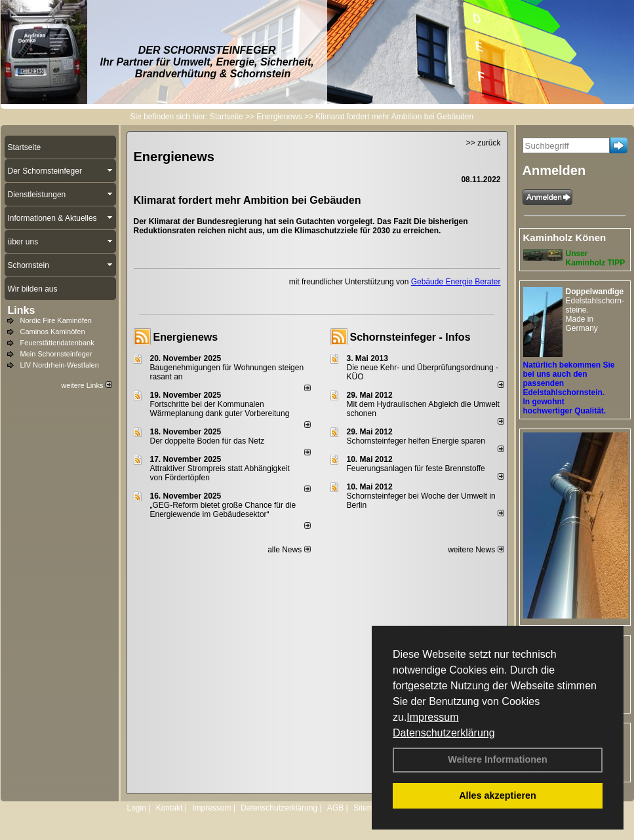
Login (137, 808)
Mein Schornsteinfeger (56, 354)
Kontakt (169, 808)
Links (22, 310)
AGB (335, 808)
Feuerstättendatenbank (57, 343)
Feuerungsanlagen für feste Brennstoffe (416, 468)
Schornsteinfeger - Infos (410, 337)
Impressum (432, 717)
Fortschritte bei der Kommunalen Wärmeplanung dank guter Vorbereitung (220, 409)
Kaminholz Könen (565, 238)
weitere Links (86, 385)
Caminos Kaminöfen (53, 332)
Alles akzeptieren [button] (498, 795)
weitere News (476, 550)
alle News (289, 550)
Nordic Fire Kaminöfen (56, 320)
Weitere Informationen (498, 759)
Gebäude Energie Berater (456, 282)
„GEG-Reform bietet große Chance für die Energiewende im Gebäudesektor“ (223, 510)
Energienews (186, 337)
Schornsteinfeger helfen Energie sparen (416, 441)
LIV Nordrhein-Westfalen (60, 365)
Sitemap (368, 808)
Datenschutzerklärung (444, 733)
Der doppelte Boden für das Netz (208, 441)
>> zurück (484, 143)
